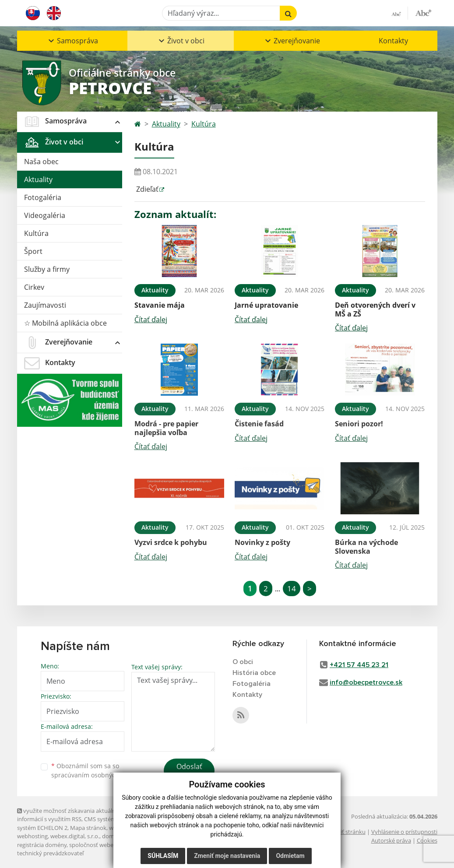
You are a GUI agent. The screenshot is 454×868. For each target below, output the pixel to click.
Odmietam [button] (290, 856)
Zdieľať (146, 189)
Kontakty (393, 41)
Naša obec (41, 162)
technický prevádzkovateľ (50, 853)
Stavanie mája (160, 305)
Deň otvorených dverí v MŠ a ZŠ (375, 309)
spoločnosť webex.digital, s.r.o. (109, 845)
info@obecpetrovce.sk (366, 682)
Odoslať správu (189, 772)
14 (292, 589)
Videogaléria (45, 215)
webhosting (32, 836)
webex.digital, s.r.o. (75, 836)
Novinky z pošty (262, 542)
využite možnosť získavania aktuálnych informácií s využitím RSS (71, 815)
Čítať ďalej (151, 320)
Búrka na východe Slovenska (366, 546)
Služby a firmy (47, 269)
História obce (254, 673)
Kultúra (36, 233)
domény (113, 836)
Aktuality (38, 179)
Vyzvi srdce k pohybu (171, 542)
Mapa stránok (88, 828)
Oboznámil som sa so (96, 770)
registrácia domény (42, 845)
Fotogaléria (43, 197)
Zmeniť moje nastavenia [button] (227, 856)
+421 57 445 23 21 (359, 665)
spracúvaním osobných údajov (96, 775)
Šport (33, 251)
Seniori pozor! (359, 424)
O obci (243, 662)
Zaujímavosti (45, 305)
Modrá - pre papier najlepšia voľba (166, 428)
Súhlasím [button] (163, 856)
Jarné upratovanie (266, 305)
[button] (72, 41)
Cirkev (34, 287)
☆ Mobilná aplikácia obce (65, 323)
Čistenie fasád (259, 424)
